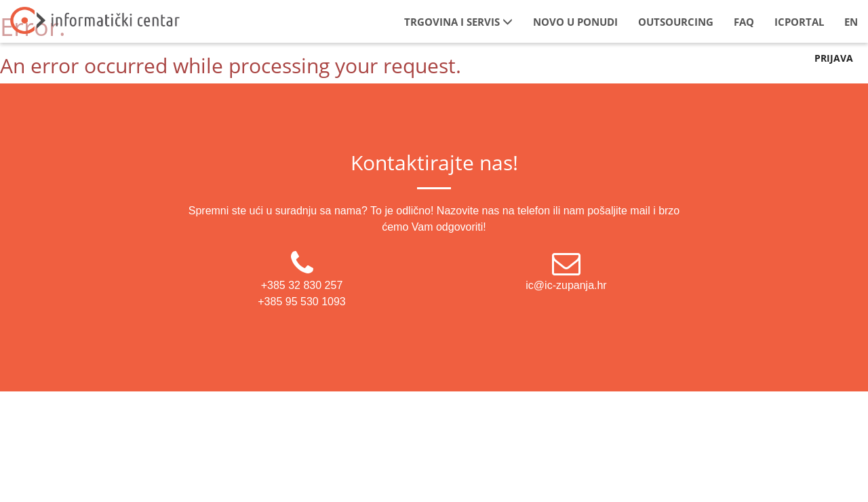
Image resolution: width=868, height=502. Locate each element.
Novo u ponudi (575, 22)
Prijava (834, 58)
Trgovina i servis (458, 22)
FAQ (744, 22)
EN (851, 22)
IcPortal (799, 22)
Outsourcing (676, 22)
